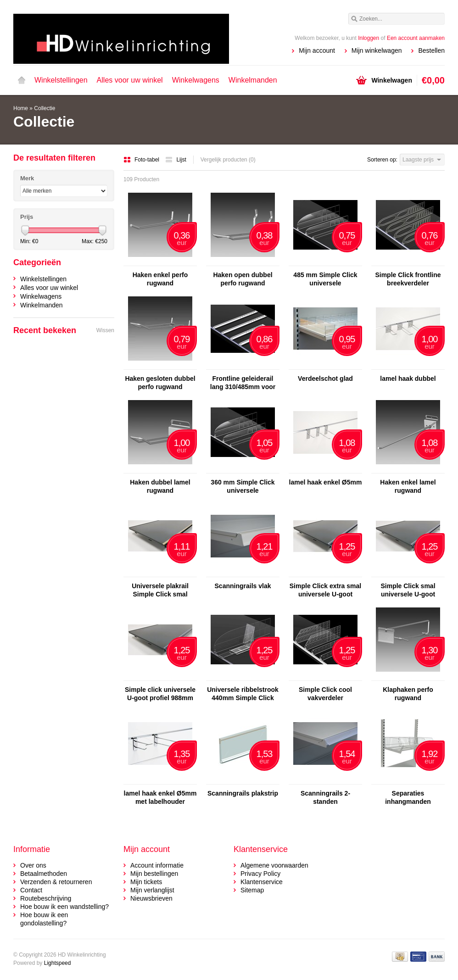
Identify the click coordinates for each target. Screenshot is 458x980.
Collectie (45, 108)
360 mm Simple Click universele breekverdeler (243, 487)
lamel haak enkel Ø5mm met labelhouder (160, 797)
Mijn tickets (146, 882)
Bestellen (431, 50)
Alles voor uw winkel (130, 80)
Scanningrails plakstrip (243, 793)
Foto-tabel (142, 160)
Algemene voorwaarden (274, 865)
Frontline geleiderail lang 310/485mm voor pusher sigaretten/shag (243, 383)
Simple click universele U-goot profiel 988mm (160, 694)
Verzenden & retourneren (56, 882)
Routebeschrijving (46, 898)
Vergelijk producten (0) (228, 160)
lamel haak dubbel (408, 379)
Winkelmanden (253, 80)
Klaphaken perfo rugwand (408, 694)
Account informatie (157, 865)
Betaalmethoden (44, 874)
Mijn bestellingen (154, 874)
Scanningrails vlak (243, 586)
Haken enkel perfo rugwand (160, 279)
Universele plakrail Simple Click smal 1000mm (160, 590)
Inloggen (369, 38)
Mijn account (317, 50)
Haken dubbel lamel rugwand (160, 486)
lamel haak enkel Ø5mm (326, 482)
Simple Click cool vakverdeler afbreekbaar (325, 694)
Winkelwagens (196, 80)
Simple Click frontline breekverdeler (408, 279)
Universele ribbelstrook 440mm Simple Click (243, 694)
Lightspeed (58, 963)
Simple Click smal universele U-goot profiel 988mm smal (408, 590)
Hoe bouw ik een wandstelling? (64, 907)
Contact (31, 890)
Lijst (176, 160)
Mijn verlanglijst (152, 890)
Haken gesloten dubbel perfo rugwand (160, 383)
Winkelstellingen (61, 80)
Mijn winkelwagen (377, 50)
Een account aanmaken (416, 38)
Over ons (33, 865)
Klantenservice (262, 882)
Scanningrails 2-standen (325, 797)
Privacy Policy (260, 874)
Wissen (105, 330)
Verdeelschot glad (325, 379)
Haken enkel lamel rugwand (408, 486)
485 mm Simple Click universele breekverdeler (325, 279)
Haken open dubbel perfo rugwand (243, 279)
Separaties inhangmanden (408, 797)
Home (22, 80)
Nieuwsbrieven (151, 898)
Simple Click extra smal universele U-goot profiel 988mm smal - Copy (325, 590)
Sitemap (252, 890)
